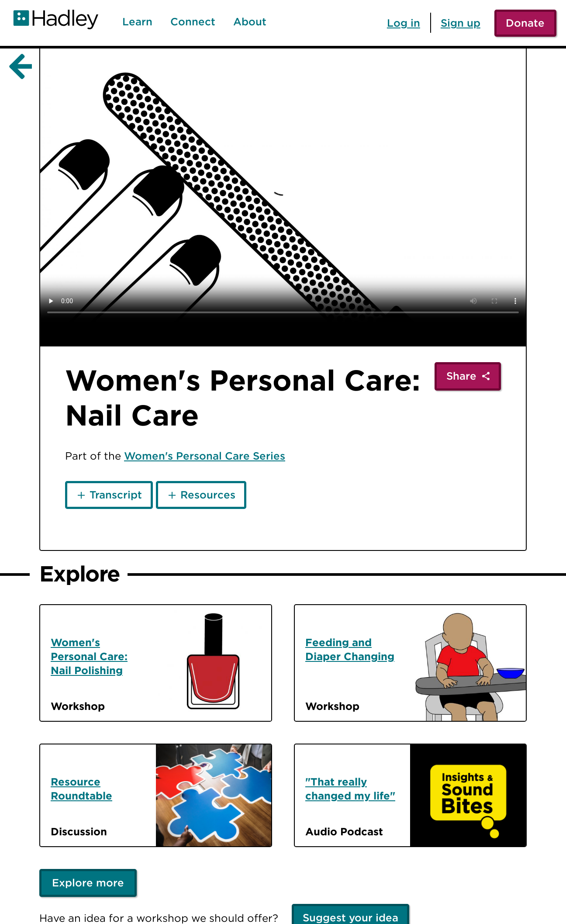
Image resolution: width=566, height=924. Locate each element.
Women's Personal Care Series (205, 456)
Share (461, 376)
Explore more (88, 882)
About (250, 22)
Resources (208, 495)
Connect (193, 22)
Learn (137, 22)
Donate (525, 23)
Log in (404, 23)
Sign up (461, 23)
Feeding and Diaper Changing (350, 649)
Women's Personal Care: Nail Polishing (89, 656)
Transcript (116, 495)
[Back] (19, 67)
